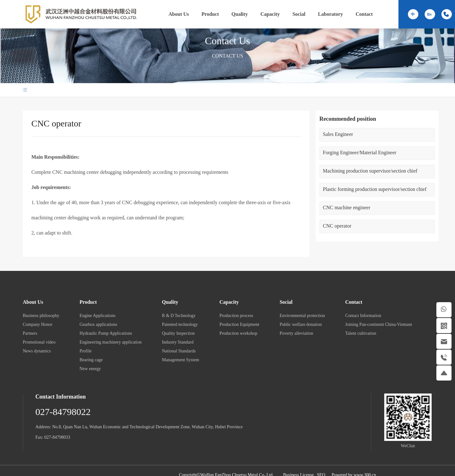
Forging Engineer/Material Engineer (360, 153)
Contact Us (227, 40)
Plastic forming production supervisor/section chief (375, 189)
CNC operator (337, 226)
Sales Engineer (338, 134)
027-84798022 (63, 412)
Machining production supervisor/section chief (370, 171)
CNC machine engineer (347, 207)
